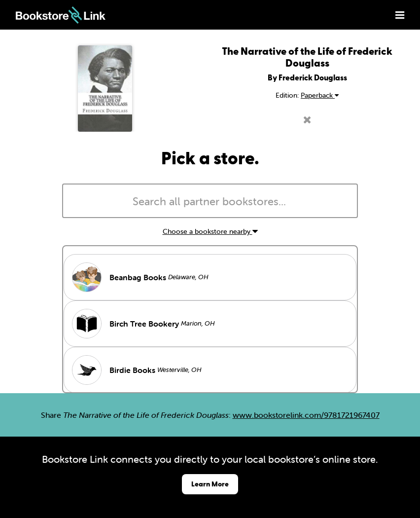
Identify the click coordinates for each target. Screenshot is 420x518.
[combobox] (210, 201)
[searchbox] (210, 202)
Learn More (210, 484)
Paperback (320, 95)
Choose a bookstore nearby (210, 231)
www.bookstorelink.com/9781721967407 (306, 415)
